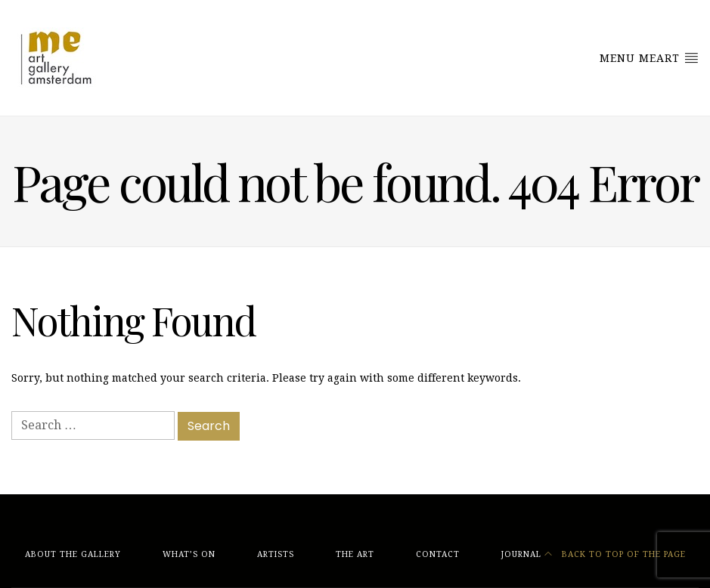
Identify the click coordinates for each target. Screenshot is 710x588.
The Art (355, 554)
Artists (276, 554)
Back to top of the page (615, 554)
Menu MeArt (649, 57)
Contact (438, 554)
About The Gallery (73, 554)
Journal (521, 554)
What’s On (189, 554)
